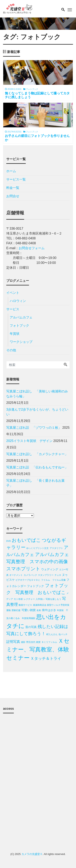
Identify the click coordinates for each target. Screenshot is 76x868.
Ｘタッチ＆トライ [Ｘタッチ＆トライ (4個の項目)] (46, 658)
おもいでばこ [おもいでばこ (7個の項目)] (26, 540)
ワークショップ (21, 342)
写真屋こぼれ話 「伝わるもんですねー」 (38, 467)
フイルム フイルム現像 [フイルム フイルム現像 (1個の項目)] (53, 580)
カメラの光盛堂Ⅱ (32, 854)
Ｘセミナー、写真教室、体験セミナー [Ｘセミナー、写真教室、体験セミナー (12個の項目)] (38, 649)
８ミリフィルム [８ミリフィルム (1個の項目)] (49, 642)
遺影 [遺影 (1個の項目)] (23, 642)
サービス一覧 (16, 179)
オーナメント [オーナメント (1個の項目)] (16, 575)
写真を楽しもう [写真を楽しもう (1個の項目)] (53, 599)
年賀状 (15, 334)
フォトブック (19, 325)
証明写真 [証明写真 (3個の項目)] (13, 642)
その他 (11, 350)
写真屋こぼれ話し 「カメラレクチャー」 (38, 454)
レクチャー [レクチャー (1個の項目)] (29, 599)
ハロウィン (18, 301)
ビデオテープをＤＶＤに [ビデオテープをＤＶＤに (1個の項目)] (28, 580)
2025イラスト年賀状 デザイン (29, 441)
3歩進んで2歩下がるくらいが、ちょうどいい (37, 412)
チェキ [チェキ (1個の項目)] (58, 575)
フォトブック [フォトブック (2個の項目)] (35, 586)
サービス (13, 309)
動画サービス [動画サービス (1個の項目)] (25, 605)
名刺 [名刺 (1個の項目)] (39, 610)
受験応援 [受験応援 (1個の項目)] (16, 610)
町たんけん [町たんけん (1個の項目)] (52, 634)
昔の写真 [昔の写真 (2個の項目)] (31, 627)
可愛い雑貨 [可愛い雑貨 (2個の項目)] (29, 610)
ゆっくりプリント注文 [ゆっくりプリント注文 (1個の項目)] (37, 548)
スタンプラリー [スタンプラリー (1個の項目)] (46, 575)
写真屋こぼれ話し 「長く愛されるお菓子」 (35, 483)
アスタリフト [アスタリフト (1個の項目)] (56, 548)
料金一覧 (13, 188)
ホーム (11, 171)
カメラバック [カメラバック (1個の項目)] (30, 575)
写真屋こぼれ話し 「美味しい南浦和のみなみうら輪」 (37, 394)
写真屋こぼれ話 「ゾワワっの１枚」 (34, 428)
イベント (13, 293)
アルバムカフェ (21, 317)
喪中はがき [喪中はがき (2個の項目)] (49, 610)
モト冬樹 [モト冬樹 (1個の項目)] (18, 599)
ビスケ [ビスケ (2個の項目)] (11, 580)
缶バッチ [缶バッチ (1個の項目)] (63, 634)
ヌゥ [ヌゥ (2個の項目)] (65, 575)
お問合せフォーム (32, 248)
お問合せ (13, 196)
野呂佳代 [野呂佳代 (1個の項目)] (31, 642)
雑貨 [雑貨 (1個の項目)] (38, 642)
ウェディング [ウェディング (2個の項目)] (50, 569)
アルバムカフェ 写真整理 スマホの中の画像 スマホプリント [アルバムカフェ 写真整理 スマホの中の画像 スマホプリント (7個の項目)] (40, 562)
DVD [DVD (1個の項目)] (9, 541)
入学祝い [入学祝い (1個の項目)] (40, 599)
